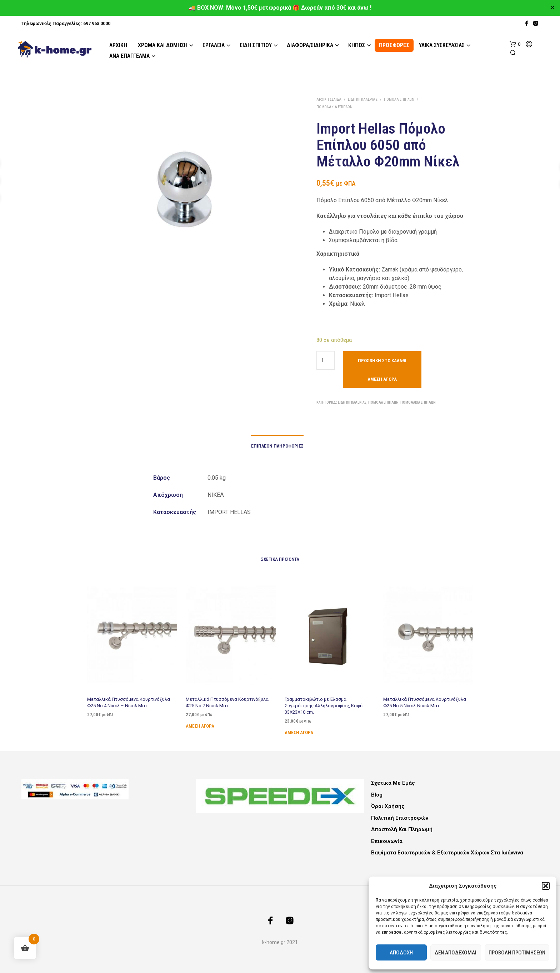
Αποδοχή (401, 953)
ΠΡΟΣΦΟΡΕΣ (394, 45)
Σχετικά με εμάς (393, 783)
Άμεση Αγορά (382, 379)
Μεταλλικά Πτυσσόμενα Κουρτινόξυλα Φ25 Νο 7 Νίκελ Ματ (227, 700)
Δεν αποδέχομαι (456, 953)
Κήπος (357, 45)
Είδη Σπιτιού (256, 45)
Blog (377, 795)
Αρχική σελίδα (329, 99)
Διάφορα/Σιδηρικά (310, 45)
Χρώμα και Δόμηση (163, 45)
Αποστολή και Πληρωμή (402, 829)
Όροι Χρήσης (388, 806)
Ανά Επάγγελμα (129, 56)
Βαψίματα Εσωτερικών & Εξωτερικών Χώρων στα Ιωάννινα (447, 853)
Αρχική (118, 45)
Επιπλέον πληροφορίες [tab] (277, 446)
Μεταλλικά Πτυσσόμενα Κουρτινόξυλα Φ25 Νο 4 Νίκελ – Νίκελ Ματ (128, 702)
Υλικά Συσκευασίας (442, 45)
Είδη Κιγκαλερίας (363, 99)
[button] (546, 886)
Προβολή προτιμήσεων (517, 953)
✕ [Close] (552, 8)
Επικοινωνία (387, 841)
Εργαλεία (214, 45)
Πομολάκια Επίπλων (334, 107)
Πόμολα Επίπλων (399, 99)
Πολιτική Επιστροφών (400, 818)
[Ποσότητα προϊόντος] (326, 360)
